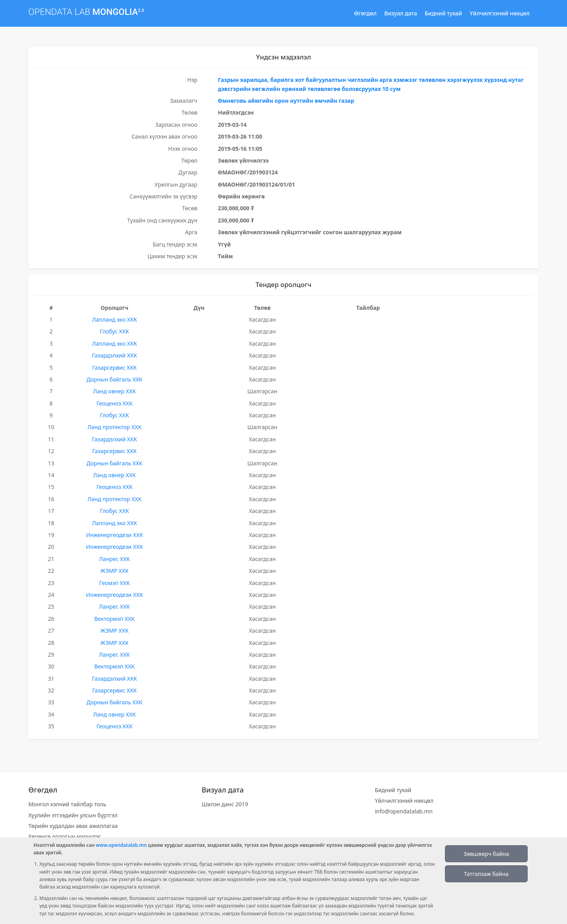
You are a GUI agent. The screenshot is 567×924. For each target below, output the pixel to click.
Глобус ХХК (115, 331)
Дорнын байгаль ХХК (115, 379)
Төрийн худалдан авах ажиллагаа (73, 826)
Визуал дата (401, 13)
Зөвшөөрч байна (486, 854)
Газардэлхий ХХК (114, 355)
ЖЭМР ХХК (115, 571)
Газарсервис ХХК (114, 368)
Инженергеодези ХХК (114, 535)
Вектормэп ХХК (114, 619)
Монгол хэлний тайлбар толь (67, 804)
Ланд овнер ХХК (115, 391)
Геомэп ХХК (115, 583)
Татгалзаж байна (486, 874)
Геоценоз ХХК (114, 403)
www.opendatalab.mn (121, 845)
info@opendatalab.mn (404, 811)
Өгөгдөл (365, 13)
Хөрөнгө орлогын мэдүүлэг (65, 836)
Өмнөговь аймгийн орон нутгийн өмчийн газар (286, 101)
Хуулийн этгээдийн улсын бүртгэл (73, 815)
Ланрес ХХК (115, 559)
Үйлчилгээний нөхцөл (500, 13)
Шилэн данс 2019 (225, 804)
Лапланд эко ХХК (115, 319)
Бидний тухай (444, 13)
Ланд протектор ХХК (114, 427)
